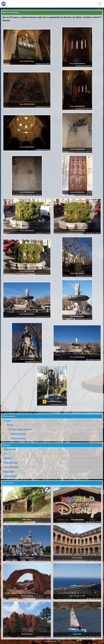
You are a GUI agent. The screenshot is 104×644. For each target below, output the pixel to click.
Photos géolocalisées (11, 467)
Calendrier (7, 458)
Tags (5, 454)
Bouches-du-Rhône (18, 434)
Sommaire (7, 420)
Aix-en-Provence (19, 438)
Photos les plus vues (11, 463)
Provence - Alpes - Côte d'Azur (21, 429)
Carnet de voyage (10, 476)
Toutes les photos (10, 449)
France (11, 425)
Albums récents (9, 472)
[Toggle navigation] (100, 4)
